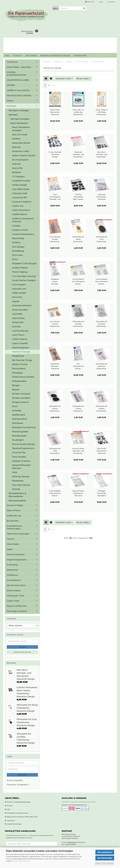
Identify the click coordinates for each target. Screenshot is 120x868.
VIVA (15, 472)
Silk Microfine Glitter (16, 585)
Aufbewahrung (14, 516)
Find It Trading (20, 272)
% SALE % (17, 56)
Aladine (16, 139)
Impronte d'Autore (22, 305)
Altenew (16, 147)
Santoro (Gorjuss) (21, 394)
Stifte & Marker (14, 591)
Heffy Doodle (19, 293)
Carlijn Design (20, 185)
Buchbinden (13, 521)
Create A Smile (20, 230)
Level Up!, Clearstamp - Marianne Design (102, 197)
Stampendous (20, 419)
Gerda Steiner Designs (24, 280)
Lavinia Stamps (20, 331)
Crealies (16, 226)
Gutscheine (12, 62)
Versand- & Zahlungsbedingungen (19, 802)
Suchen (22, 647)
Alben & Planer (14, 510)
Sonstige (17, 411)
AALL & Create (20, 135)
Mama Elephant (21, 348)
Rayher (16, 390)
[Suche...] (56, 8)
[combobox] (64, 79)
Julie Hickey (18, 318)
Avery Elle (17, 168)
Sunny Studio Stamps (23, 444)
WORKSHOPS (80, 56)
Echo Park (17, 255)
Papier (10, 549)
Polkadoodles (19, 381)
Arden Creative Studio (24, 156)
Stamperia (18, 423)
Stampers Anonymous (24, 427)
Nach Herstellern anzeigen (21, 129)
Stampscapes (19, 436)
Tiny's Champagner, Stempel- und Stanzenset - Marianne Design (55, 197)
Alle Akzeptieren (105, 852)
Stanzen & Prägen (15, 505)
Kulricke (16, 327)
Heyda (16, 301)
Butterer (17, 172)
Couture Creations (22, 202)
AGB (8, 809)
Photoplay (17, 373)
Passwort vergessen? (18, 785)
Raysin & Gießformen (17, 606)
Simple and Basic (21, 398)
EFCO (15, 259)
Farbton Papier (20, 268)
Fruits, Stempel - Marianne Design (55, 154)
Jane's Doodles (20, 310)
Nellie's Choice (20, 364)
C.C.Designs (18, 177)
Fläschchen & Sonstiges (18, 534)
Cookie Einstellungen (14, 824)
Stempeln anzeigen (19, 110)
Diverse (16, 489)
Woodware (18, 481)
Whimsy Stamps (21, 477)
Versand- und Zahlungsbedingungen (79, 802)
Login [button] (100, 2)
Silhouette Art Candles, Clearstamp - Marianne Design (78, 324)
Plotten (10, 101)
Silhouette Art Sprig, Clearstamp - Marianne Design (78, 239)
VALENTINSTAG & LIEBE (18, 80)
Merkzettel (111, 2)
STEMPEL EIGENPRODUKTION (16, 74)
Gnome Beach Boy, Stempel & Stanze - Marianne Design (102, 282)
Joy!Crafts (17, 314)
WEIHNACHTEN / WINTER (19, 96)
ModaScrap (18, 356)
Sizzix (15, 406)
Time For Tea (19, 453)
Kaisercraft (18, 322)
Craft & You (18, 206)
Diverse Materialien (16, 554)
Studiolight (18, 440)
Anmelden (22, 775)
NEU (7, 56)
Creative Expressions (23, 234)
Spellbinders (19, 415)
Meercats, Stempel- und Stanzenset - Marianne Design (78, 155)
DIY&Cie (16, 243)
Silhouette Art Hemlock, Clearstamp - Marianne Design (102, 366)
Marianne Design (21, 352)
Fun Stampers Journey (24, 276)
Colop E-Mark (13, 601)
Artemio (16, 164)
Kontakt (10, 806)
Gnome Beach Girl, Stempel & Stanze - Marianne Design (78, 282)
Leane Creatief (20, 343)
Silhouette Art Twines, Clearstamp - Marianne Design (78, 409)
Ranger (16, 385)
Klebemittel (12, 570)
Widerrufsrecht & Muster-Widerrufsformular (22, 817)
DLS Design (18, 247)
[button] (90, 2)
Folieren (11, 539)
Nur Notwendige (105, 858)
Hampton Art (19, 289)
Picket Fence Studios (23, 377)
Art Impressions (20, 160)
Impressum (11, 821)
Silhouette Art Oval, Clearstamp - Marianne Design (102, 239)
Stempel (13, 115)
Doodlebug (18, 251)
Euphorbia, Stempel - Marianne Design (55, 366)
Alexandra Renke (21, 143)
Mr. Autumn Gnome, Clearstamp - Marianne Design (55, 324)
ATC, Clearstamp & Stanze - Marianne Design (78, 366)
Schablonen (12, 575)
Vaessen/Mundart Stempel (21, 467)
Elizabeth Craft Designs (24, 263)
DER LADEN (31, 56)
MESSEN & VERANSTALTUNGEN (55, 56)
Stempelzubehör (17, 501)
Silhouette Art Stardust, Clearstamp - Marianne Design (102, 324)
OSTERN (11, 85)
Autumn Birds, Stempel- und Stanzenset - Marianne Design (78, 451)
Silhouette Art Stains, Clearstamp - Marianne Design (55, 409)
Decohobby (18, 238)
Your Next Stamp (21, 485)
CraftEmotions (20, 214)
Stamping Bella (20, 432)
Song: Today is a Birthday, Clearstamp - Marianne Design (102, 112)
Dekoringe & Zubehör (17, 611)
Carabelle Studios (21, 181)
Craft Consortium (21, 210)
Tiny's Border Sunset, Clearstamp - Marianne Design (55, 239)
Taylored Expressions (23, 448)
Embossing (12, 565)
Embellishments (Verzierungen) (15, 527)
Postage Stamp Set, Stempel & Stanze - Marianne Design (102, 493)
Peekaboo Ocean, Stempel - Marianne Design (55, 282)
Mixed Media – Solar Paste (19, 67)
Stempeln (11, 106)
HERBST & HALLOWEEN (18, 90)
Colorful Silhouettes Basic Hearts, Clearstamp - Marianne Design (78, 197)
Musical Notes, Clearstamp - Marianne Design (78, 493)
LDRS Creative (20, 339)
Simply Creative (20, 402)
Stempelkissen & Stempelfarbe (17, 495)
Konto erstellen (15, 780)
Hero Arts (17, 297)
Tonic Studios (19, 457)
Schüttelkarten (14, 580)
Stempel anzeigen (20, 119)
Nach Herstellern (19, 123)
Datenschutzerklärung (21, 861)
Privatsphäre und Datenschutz (17, 813)
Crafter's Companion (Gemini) (23, 220)
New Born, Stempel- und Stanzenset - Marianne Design (102, 155)
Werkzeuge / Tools (15, 596)
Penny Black (19, 369)
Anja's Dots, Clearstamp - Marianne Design (55, 112)
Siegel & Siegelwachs (17, 560)
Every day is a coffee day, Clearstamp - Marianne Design (78, 112)
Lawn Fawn (18, 335)
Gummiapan (19, 285)
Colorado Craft (20, 193)
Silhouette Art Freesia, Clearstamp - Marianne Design (102, 409)
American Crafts (21, 151)
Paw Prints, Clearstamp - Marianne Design (102, 451)
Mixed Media (13, 544)
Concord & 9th (20, 198)
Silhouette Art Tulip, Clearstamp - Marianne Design (55, 451)
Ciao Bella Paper (21, 189)
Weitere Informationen (104, 863)
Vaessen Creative (21, 461)
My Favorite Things (22, 360)
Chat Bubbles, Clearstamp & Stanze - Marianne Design (55, 493)
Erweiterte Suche (22, 652)
